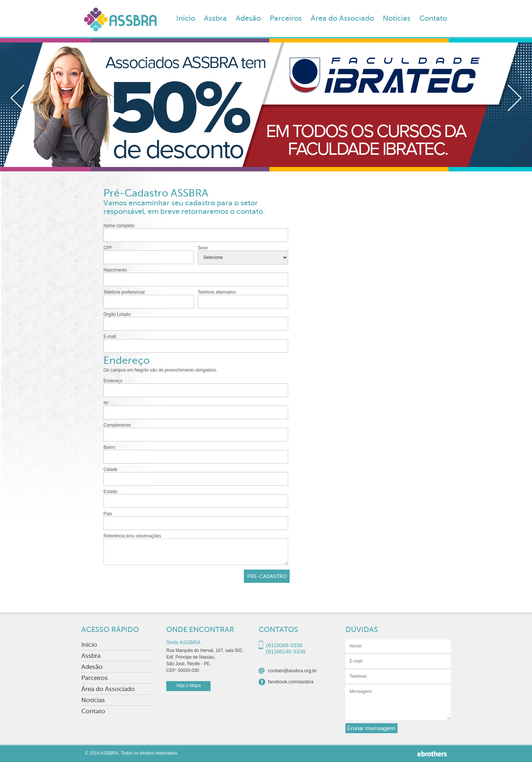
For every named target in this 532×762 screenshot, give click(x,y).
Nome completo (196, 233)
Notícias (397, 18)
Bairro (196, 454)
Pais (196, 521)
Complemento (196, 432)
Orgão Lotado (196, 321)
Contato (433, 18)
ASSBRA (120, 22)
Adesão (248, 18)
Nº (196, 410)
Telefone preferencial (149, 299)
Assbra (215, 18)
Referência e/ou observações (196, 549)
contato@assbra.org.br (292, 671)
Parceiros (286, 18)
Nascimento (196, 277)
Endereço (196, 388)
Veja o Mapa (189, 686)
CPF (149, 255)
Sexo (243, 255)
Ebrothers (432, 754)
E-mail (196, 343)
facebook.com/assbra (291, 682)
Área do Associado (342, 18)
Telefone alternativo (243, 299)
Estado (196, 498)
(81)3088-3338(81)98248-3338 (286, 646)
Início (186, 18)
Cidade (196, 476)
